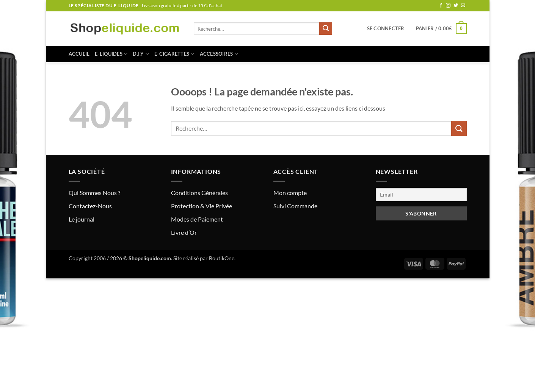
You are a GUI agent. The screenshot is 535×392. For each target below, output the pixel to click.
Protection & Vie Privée (202, 206)
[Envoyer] (326, 29)
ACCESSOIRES (219, 54)
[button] (386, 28)
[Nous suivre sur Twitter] (456, 6)
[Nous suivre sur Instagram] (448, 6)
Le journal (82, 219)
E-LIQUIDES (111, 54)
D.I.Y (141, 54)
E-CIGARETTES (174, 54)
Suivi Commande (295, 206)
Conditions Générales (199, 193)
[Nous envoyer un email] (463, 6)
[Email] (421, 194)
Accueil (79, 54)
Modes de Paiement (197, 219)
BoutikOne (222, 258)
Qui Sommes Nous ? (94, 193)
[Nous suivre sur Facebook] (441, 6)
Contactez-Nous (90, 206)
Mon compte (290, 193)
